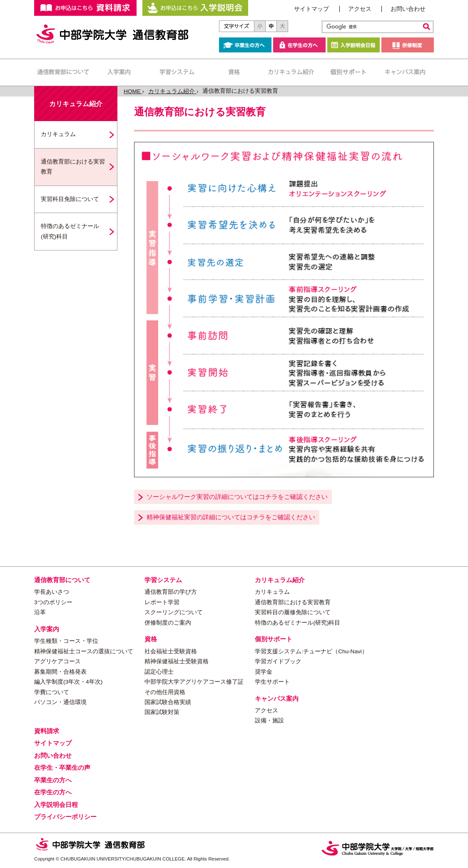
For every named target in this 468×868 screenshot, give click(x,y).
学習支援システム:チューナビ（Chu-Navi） (311, 651)
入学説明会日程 (353, 45)
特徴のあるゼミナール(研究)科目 (70, 231)
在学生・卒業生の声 (62, 768)
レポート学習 (162, 602)
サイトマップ (311, 9)
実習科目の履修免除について (293, 612)
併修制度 (408, 45)
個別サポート (348, 72)
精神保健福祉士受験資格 (177, 661)
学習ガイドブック (278, 661)
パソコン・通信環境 (60, 702)
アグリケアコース (57, 661)
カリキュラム (58, 134)
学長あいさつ (52, 592)
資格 (234, 72)
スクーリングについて (174, 612)
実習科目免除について (70, 199)
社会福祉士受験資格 (171, 651)
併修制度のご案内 (168, 623)
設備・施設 (269, 720)
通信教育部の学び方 (171, 592)
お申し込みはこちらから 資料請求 (85, 8)
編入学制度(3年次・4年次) (68, 682)
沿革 (40, 612)
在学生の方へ (299, 45)
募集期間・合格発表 (60, 672)
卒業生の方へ (245, 45)
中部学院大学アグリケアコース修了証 (194, 682)
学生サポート (272, 682)
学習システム (177, 72)
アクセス (360, 9)
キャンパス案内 (405, 72)
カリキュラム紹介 (291, 72)
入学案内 (120, 72)
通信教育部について (63, 72)
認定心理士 (159, 672)
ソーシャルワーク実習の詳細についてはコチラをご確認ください (237, 497)
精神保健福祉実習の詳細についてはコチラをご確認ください (231, 517)
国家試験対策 (162, 712)
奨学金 (264, 672)
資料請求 (47, 731)
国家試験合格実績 (168, 702)
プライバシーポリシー (65, 817)
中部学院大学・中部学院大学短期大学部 (378, 848)
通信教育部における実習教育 (73, 167)
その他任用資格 (165, 692)
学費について (52, 692)
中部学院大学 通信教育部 (113, 34)
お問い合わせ (408, 9)
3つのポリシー (53, 602)
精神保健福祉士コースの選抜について (84, 651)
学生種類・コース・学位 (66, 641)
